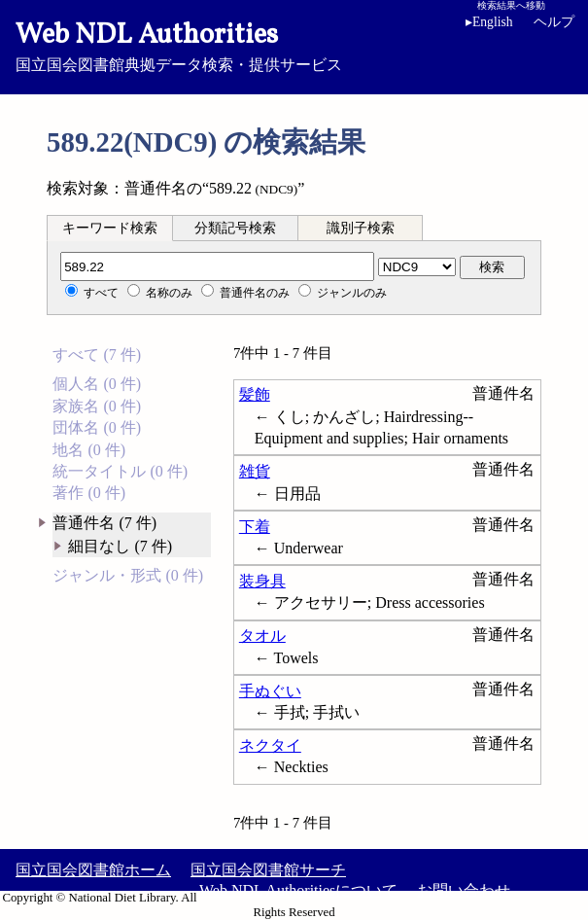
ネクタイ (270, 745)
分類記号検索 (235, 228)
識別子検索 (361, 228)
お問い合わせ (464, 890)
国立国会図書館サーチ (268, 870)
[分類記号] (217, 266)
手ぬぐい (270, 691)
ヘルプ (554, 22)
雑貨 (255, 471)
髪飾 (255, 394)
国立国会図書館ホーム (93, 870)
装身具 (262, 581)
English (489, 22)
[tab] (110, 228)
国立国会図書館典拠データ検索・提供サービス (294, 45)
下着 (255, 527)
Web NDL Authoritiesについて (298, 890)
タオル (262, 636)
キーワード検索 (110, 228)
